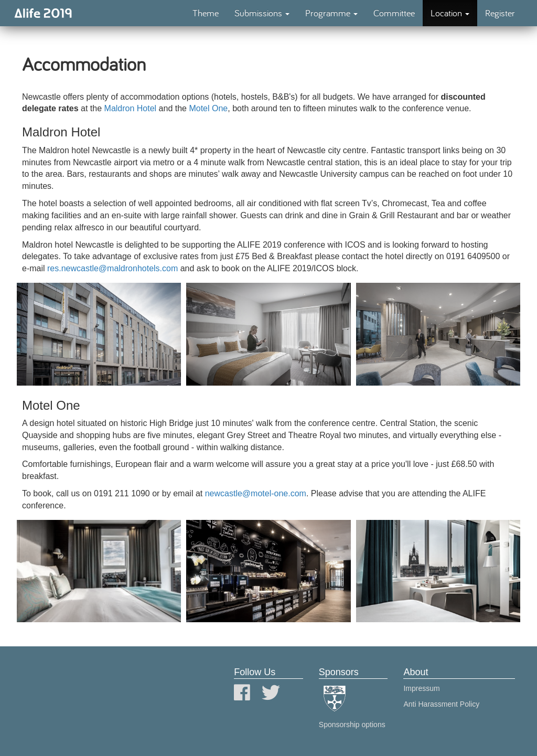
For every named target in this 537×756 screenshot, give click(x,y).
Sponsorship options (352, 725)
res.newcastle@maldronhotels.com (112, 268)
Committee (394, 13)
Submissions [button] (262, 13)
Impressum (421, 688)
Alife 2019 (43, 13)
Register (500, 13)
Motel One (208, 108)
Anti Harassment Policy (441, 704)
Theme (206, 13)
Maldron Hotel (131, 108)
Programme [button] (331, 13)
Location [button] (450, 13)
